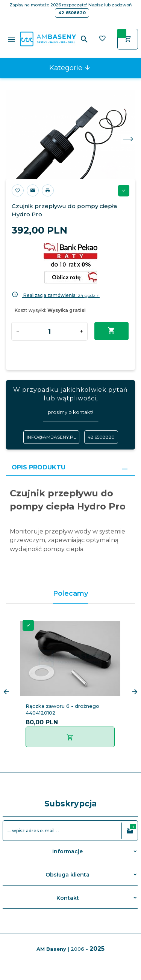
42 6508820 (72, 13)
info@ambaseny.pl (51, 437)
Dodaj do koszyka (111, 331)
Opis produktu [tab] (39, 467)
